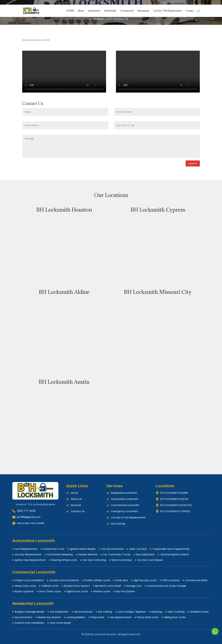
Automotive (94, 11)
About (81, 11)
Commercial (127, 11)
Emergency (143, 11)
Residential (110, 11)
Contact (190, 11)
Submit (193, 163)
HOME (70, 11)
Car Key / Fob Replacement (167, 11)
